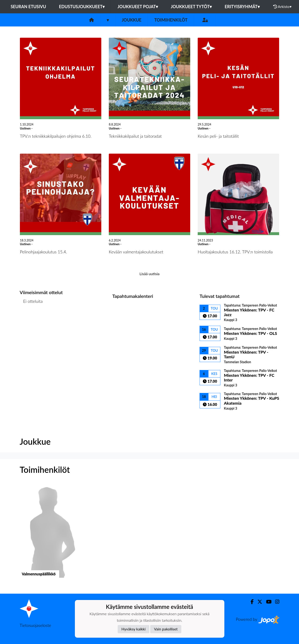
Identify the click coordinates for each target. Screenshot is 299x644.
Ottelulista (31, 319)
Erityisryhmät (242, 7)
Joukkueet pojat (138, 7)
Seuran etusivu (28, 7)
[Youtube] (267, 602)
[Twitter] (258, 602)
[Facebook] (250, 602)
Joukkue (131, 20)
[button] (49, 535)
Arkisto (282, 7)
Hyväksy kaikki (133, 629)
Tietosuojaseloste (35, 625)
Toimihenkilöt (171, 20)
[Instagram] (275, 602)
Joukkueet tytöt (191, 7)
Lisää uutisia (149, 274)
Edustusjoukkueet (82, 7)
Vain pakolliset (166, 629)
